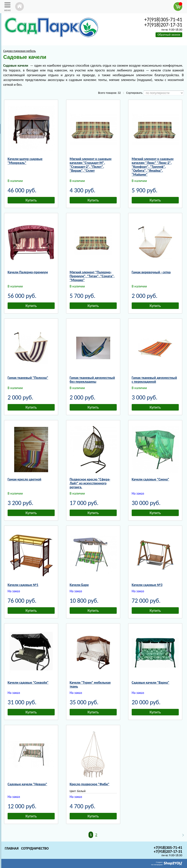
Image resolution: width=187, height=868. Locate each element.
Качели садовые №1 (23, 585)
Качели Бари (79, 585)
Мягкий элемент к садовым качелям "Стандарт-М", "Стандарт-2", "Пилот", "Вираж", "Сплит (91, 165)
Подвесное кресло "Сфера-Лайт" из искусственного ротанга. (90, 483)
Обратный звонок (169, 35)
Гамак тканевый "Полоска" (28, 378)
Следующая (181, 835)
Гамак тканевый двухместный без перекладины (92, 380)
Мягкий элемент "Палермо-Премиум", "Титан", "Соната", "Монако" (92, 276)
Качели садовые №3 (147, 585)
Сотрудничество (35, 848)
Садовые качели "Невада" (27, 784)
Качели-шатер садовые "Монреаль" (25, 161)
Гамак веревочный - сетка (151, 272)
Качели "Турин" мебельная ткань (90, 684)
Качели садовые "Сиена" (150, 479)
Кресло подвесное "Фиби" (89, 784)
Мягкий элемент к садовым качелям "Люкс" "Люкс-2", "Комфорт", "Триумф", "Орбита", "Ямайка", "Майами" (153, 167)
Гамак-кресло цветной (24, 479)
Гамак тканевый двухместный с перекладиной (154, 380)
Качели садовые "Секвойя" (28, 682)
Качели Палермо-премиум (28, 272)
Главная (12, 848)
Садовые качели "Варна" (150, 682)
